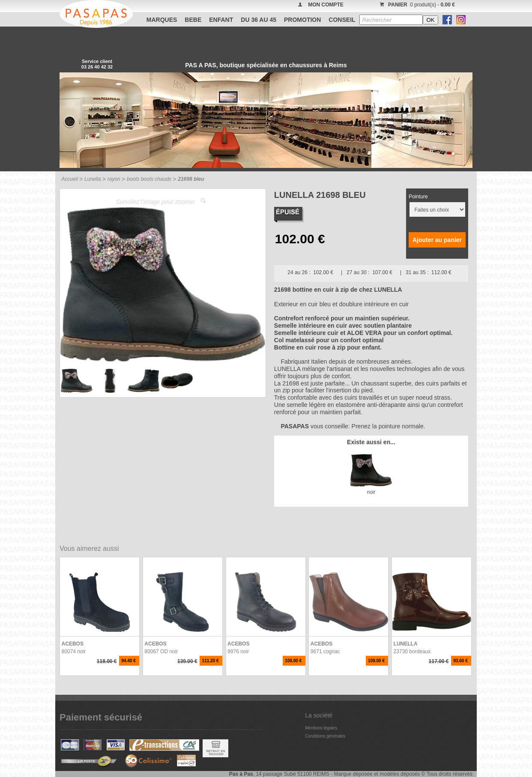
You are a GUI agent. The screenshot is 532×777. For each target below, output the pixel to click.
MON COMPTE (326, 5)
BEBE (193, 20)
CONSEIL (342, 20)
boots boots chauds (149, 179)
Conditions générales (325, 736)
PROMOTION (302, 20)
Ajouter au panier (437, 240)
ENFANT (221, 20)
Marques (162, 20)
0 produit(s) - (416, 5)
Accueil (70, 179)
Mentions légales (321, 728)
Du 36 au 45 (259, 20)
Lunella (93, 179)
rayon (114, 179)
